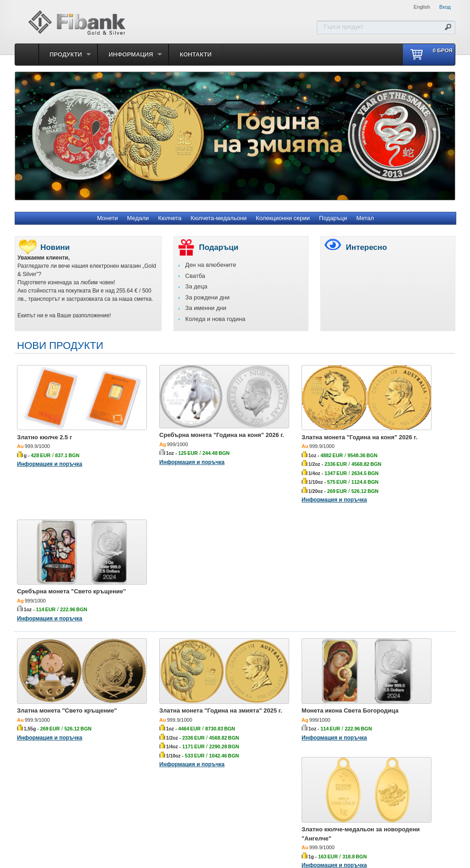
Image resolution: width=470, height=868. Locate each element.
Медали (138, 218)
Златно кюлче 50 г (374, 731)
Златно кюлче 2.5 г (45, 421)
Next (455, 136)
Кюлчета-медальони (218, 218)
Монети (107, 218)
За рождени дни (208, 297)
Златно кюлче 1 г (152, 731)
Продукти (66, 54)
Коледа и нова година (215, 319)
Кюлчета (170, 218)
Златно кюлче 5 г (42, 731)
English (422, 7)
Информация (131, 54)
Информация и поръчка (50, 448)
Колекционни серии (283, 218)
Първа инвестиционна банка (194, 819)
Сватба (195, 276)
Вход (445, 7)
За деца (196, 286)
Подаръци (333, 218)
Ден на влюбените (211, 265)
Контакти (196, 54)
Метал (365, 218)
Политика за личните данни (277, 819)
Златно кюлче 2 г (262, 731)
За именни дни (206, 308)
